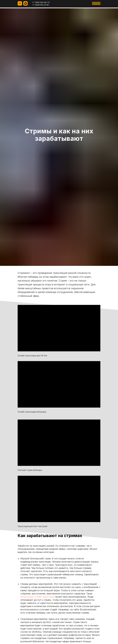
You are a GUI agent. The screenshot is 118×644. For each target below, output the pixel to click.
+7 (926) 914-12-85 (41, 5)
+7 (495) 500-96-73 (41, 2)
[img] (71, 3)
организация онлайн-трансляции (38, 597)
